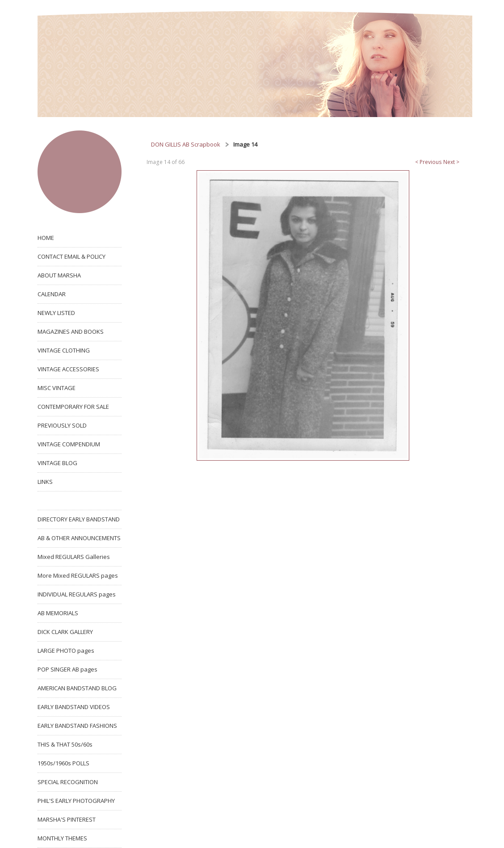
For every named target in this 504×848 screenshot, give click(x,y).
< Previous (428, 162)
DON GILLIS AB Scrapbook (186, 144)
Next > (451, 162)
